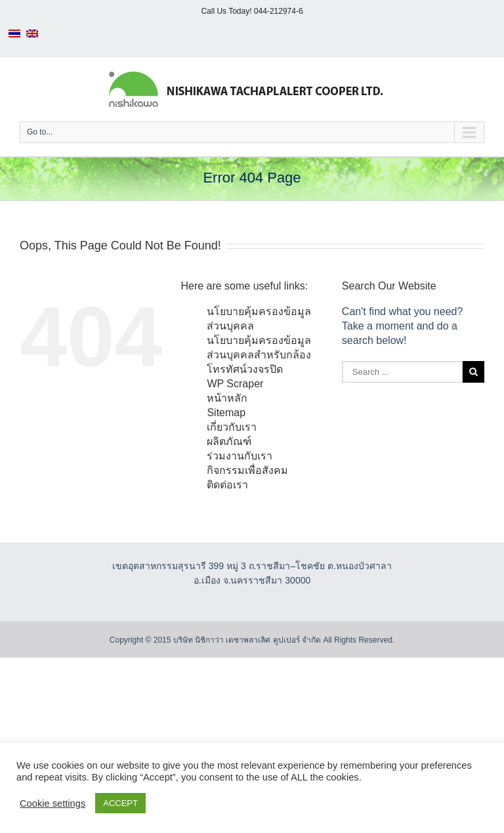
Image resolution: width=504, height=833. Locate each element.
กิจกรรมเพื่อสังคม (247, 470)
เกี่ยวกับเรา (232, 427)
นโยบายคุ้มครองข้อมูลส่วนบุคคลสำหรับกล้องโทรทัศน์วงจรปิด (259, 355)
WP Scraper (235, 384)
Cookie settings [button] (52, 803)
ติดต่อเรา (227, 485)
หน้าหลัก (227, 398)
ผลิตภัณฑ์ (229, 441)
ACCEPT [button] (120, 803)
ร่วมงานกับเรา (240, 456)
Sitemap (226, 413)
